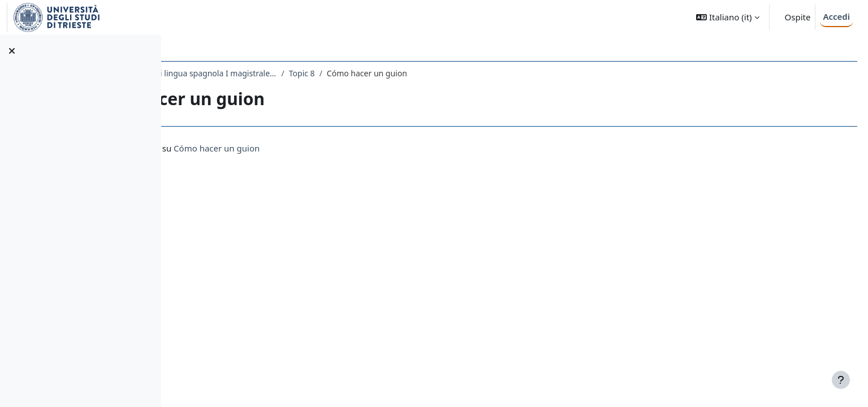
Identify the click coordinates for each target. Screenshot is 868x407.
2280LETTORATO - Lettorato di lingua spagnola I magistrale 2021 (296, 73)
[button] (727, 17)
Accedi (836, 16)
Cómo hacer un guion (349, 148)
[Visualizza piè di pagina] (841, 380)
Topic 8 (434, 73)
